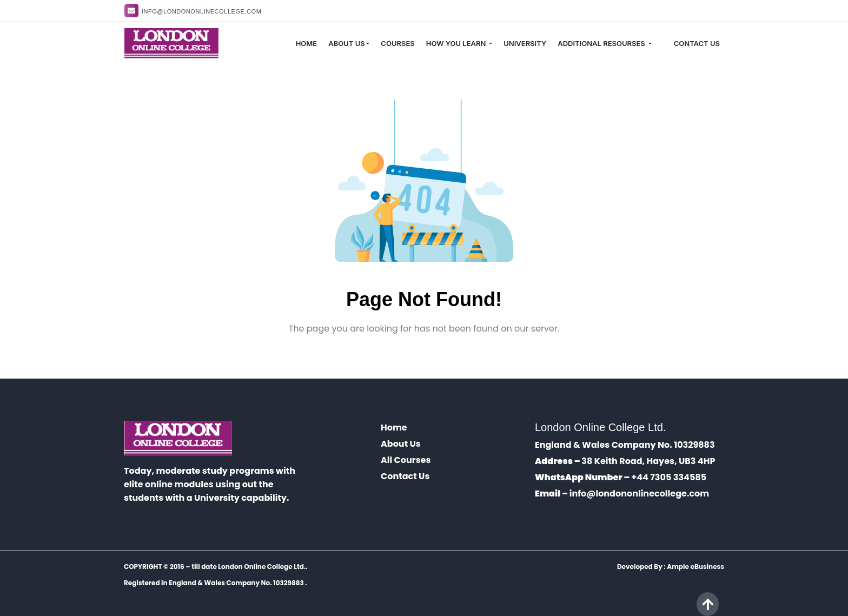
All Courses (406, 460)
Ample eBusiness (695, 567)
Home (394, 428)
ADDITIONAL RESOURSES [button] (602, 43)
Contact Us (405, 476)
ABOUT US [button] (346, 43)
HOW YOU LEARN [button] (457, 43)
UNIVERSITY (525, 43)
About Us (401, 444)
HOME (307, 43)
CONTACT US (697, 43)
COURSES (398, 43)
